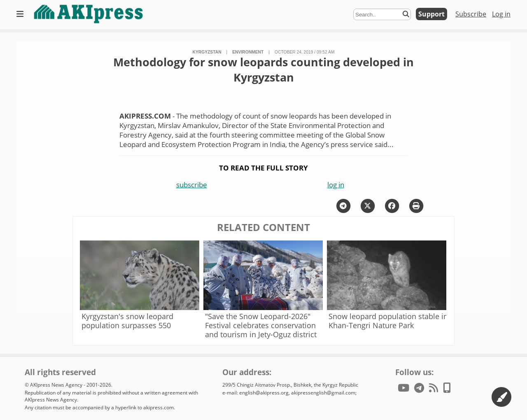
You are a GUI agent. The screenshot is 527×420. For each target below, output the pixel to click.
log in (336, 185)
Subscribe (471, 14)
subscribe (192, 185)
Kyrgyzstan (207, 52)
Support (431, 14)
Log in (501, 14)
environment (248, 52)
